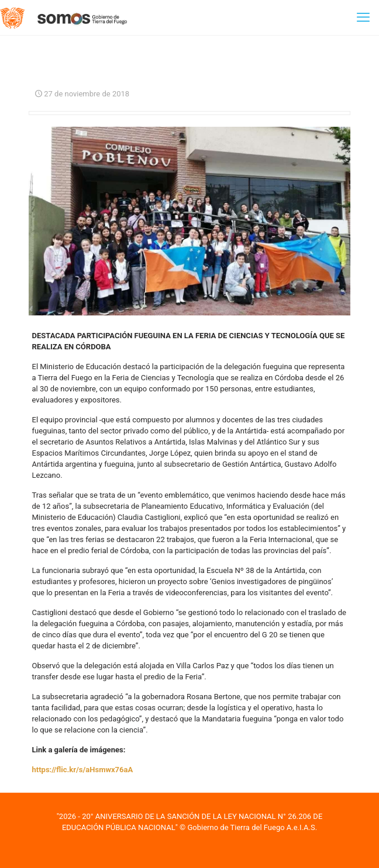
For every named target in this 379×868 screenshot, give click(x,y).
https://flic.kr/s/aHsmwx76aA (83, 770)
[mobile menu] (363, 18)
